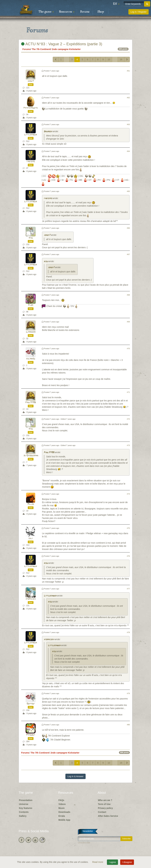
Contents (24, 812)
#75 (128, 528)
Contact (102, 812)
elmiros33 (31, 332)
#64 (128, 151)
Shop (101, 12)
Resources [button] (67, 12)
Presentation (26, 800)
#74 (128, 494)
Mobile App (64, 820)
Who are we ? (105, 800)
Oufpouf (31, 704)
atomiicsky (31, 599)
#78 (128, 632)
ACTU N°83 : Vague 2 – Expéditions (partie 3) (62, 44)
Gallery (23, 816)
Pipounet (31, 735)
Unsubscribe (84, 843)
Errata (62, 816)
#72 (128, 419)
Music (62, 808)
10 (109, 59)
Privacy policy (105, 808)
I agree (112, 862)
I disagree (127, 862)
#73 (128, 445)
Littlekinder (31, 135)
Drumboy (48, 132)
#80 (128, 725)
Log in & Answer (75, 776)
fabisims (31, 162)
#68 (128, 295)
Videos (62, 804)
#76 (128, 556)
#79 (128, 693)
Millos (31, 504)
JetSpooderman (31, 456)
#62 (128, 98)
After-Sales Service (108, 816)
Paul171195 (31, 403)
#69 (128, 322)
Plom (31, 305)
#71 (128, 392)
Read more (98, 862)
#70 (128, 349)
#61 (128, 71)
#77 (128, 589)
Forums (85, 12)
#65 (128, 191)
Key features (26, 808)
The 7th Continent (41, 49)
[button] (116, 4)
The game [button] (46, 12)
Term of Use (104, 804)
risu (31, 238)
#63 (128, 124)
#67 (128, 254)
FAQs (61, 800)
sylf (31, 538)
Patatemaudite (31, 108)
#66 (128, 228)
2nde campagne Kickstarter (66, 49)
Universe (24, 804)
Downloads (64, 812)
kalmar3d (31, 359)
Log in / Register (139, 12)
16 (121, 59)
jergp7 (31, 81)
